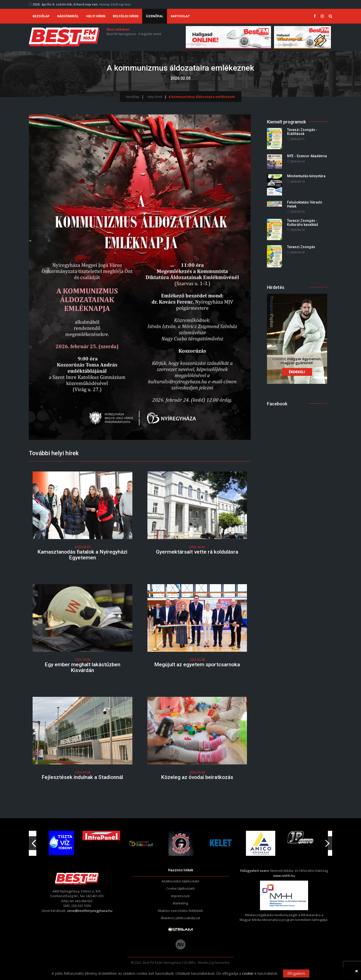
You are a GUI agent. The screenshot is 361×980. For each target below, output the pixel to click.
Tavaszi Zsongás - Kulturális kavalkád (303, 223)
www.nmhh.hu (284, 876)
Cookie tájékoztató (180, 888)
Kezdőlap (41, 16)
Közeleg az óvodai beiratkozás (197, 777)
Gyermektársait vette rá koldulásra (197, 552)
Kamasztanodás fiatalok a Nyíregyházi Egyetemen (82, 555)
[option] (141, 844)
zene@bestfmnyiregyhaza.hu (90, 911)
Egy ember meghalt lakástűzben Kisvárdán (82, 667)
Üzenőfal (155, 16)
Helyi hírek (96, 16)
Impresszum (180, 896)
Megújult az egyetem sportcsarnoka (197, 665)
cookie (248, 973)
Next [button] (327, 842)
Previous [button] (34, 842)
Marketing (180, 903)
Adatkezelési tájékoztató (180, 881)
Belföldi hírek (126, 16)
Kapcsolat (180, 16)
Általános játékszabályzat (180, 918)
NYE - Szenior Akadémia (307, 156)
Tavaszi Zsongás (301, 247)
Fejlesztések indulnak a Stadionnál (82, 777)
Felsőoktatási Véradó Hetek (305, 204)
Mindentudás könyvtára (306, 176)
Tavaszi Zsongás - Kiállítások (302, 132)
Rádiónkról (68, 16)
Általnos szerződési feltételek (180, 911)
